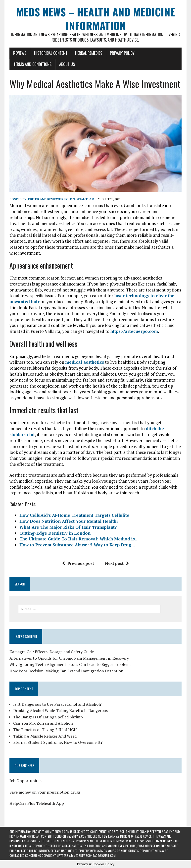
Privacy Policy (122, 53)
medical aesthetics (85, 362)
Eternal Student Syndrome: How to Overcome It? (58, 742)
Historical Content (51, 53)
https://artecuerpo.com (134, 331)
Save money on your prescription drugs (45, 792)
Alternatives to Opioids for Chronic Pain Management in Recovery (69, 658)
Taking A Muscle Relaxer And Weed (45, 736)
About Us (67, 64)
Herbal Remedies (89, 53)
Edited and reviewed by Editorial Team (61, 199)
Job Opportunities (26, 781)
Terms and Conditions (32, 64)
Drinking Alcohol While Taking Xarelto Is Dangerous (60, 710)
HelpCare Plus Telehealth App (37, 803)
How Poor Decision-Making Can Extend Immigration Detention (66, 671)
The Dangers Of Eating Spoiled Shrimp (48, 717)
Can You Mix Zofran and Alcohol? (43, 723)
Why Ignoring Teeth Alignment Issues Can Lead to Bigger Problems (70, 664)
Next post (117, 563)
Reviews (20, 53)
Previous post (78, 563)
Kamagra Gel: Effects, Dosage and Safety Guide (52, 652)
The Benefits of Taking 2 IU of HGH (45, 730)
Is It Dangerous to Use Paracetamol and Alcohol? (57, 704)
